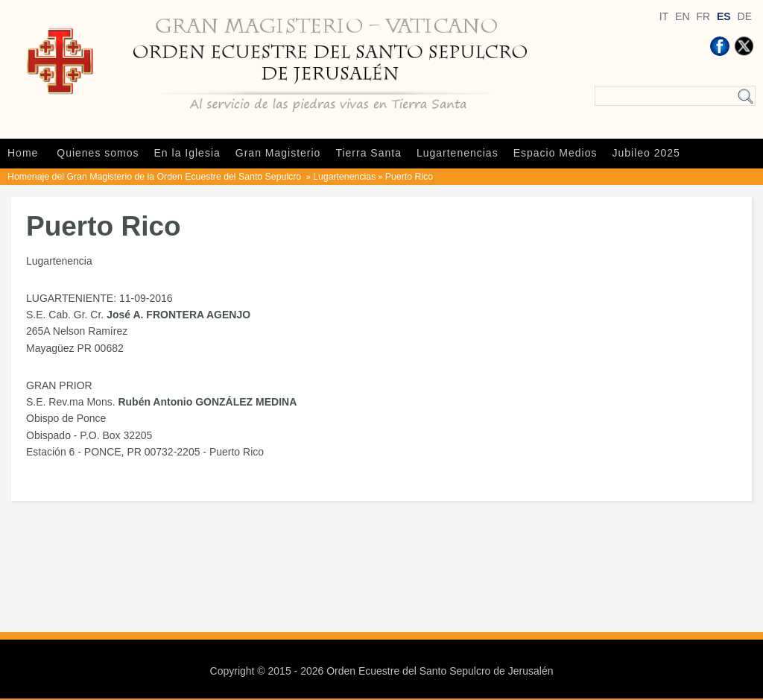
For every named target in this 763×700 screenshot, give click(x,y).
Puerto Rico (409, 177)
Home (23, 153)
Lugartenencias (458, 153)
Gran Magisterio (278, 153)
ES (724, 16)
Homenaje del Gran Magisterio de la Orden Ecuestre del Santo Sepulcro (156, 177)
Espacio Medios (555, 153)
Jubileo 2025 (646, 153)
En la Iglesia (187, 153)
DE (745, 16)
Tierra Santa (368, 153)
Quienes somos (98, 153)
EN (682, 16)
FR (703, 16)
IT (664, 16)
